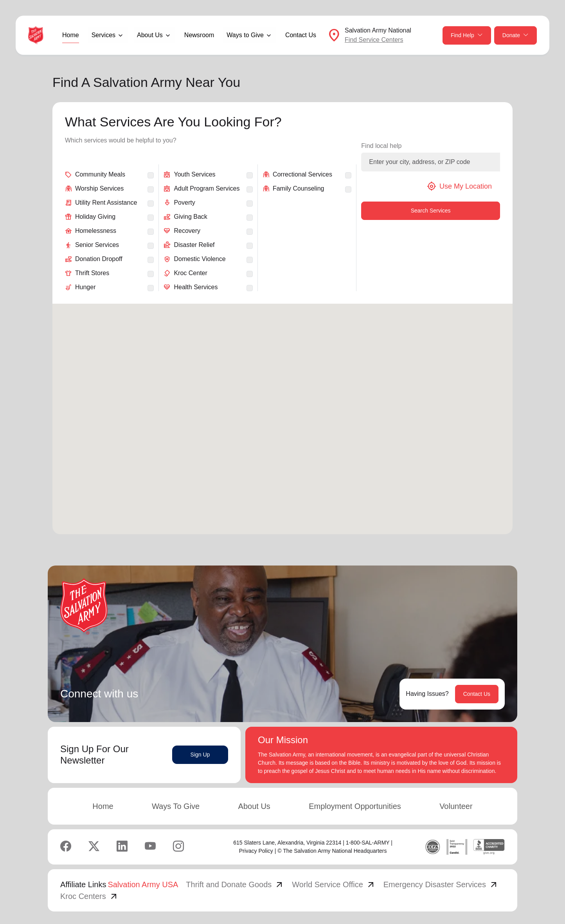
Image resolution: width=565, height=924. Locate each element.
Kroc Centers (89, 896)
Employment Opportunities (355, 806)
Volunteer (456, 806)
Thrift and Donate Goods (235, 884)
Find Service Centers (374, 40)
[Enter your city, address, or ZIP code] (431, 162)
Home (71, 35)
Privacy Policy (256, 851)
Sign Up (200, 755)
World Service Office (334, 884)
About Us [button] (150, 35)
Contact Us (301, 35)
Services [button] (103, 35)
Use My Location (459, 186)
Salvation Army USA (143, 884)
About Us (254, 806)
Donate (516, 35)
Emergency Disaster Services (441, 884)
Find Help (467, 35)
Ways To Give (176, 806)
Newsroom (199, 35)
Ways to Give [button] (245, 35)
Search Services (431, 211)
